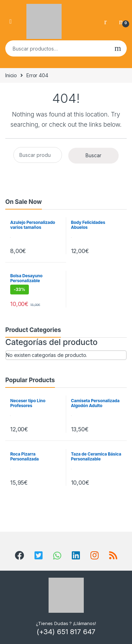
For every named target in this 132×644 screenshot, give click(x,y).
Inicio (11, 75)
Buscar (118, 48)
